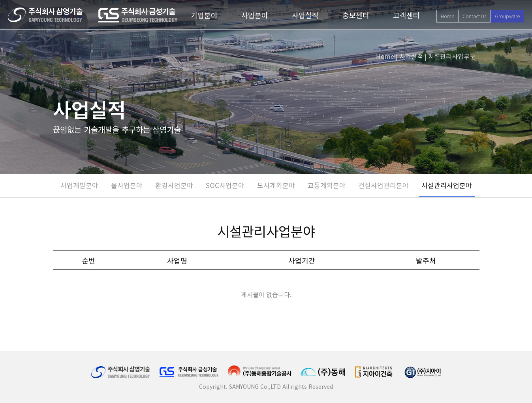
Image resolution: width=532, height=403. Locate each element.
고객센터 (406, 15)
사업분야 (255, 15)
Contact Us (474, 16)
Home (447, 16)
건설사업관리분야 (383, 185)
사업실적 (305, 15)
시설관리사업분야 (447, 185)
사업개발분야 (79, 185)
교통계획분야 (327, 185)
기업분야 (204, 15)
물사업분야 (127, 185)
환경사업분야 (174, 185)
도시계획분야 (276, 185)
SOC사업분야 (225, 185)
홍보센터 (356, 15)
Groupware (507, 16)
